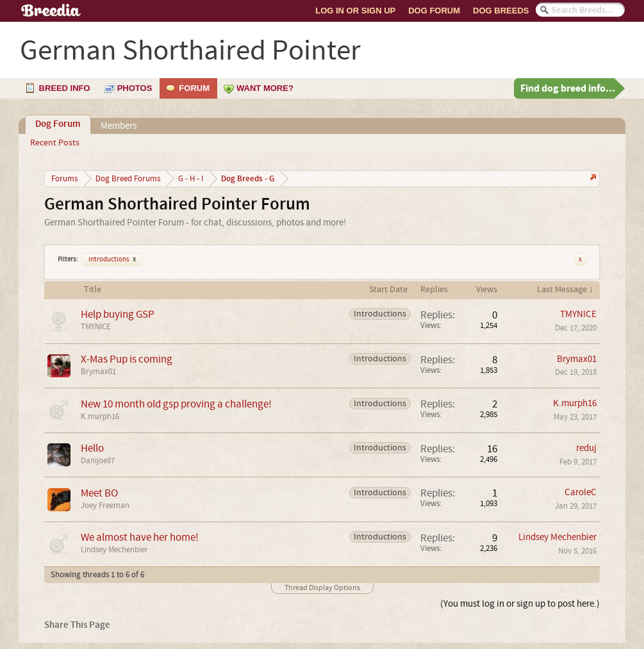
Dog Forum (434, 11)
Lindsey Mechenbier (114, 550)
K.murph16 (100, 416)
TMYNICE (96, 327)
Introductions (112, 259)
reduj (586, 448)
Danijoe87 (98, 461)
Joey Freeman (105, 505)
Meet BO (99, 493)
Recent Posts (55, 143)
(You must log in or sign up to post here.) (520, 604)
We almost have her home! (140, 537)
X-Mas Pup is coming (127, 359)
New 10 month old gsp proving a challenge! (176, 404)
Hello (92, 448)
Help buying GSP (118, 314)
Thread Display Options (322, 588)
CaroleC (581, 492)
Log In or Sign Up (355, 11)
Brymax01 (98, 372)
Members (119, 126)
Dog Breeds (501, 11)
